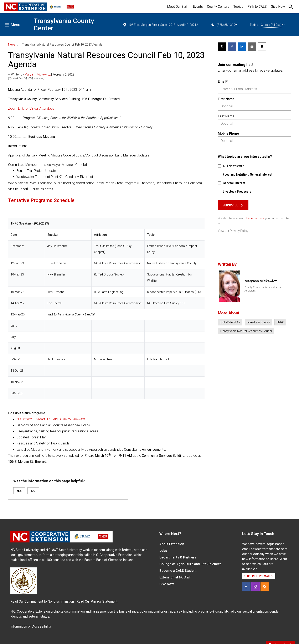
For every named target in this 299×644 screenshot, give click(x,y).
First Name (226, 99)
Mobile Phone (228, 133)
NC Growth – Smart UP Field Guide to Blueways (51, 419)
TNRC (280, 322)
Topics (238, 7)
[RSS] (265, 587)
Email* (223, 81)
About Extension (172, 544)
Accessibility (42, 626)
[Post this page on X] (222, 47)
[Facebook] (246, 587)
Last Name (226, 116)
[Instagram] (256, 587)
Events (198, 7)
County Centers (218, 7)
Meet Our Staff (178, 7)
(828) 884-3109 (224, 25)
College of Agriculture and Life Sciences (190, 564)
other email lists (254, 218)
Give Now (278, 7)
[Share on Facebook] (232, 47)
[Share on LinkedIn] (242, 47)
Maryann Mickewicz (38, 74)
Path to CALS (257, 7)
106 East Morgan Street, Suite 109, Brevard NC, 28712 (160, 25)
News (12, 45)
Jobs (163, 551)
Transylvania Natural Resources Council (246, 331)
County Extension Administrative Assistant (263, 289)
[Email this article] (252, 47)
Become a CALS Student (178, 571)
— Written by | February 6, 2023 (41, 74)
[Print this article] (262, 47)
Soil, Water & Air (230, 322)
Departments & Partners (178, 557)
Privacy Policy (239, 231)
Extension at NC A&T (175, 577)
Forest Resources (258, 322)
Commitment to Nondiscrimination (49, 601)
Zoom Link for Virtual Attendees (31, 109)
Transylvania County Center (64, 24)
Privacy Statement (104, 601)
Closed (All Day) (273, 25)
